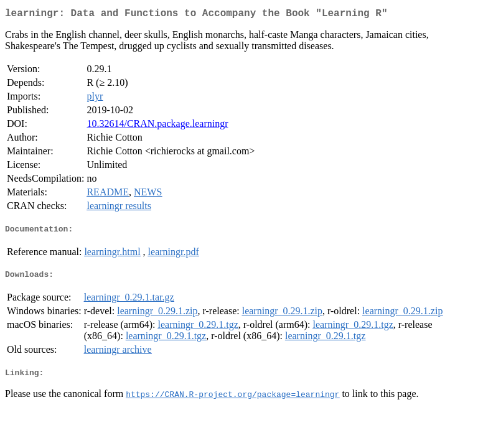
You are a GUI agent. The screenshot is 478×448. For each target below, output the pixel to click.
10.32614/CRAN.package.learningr (157, 126)
